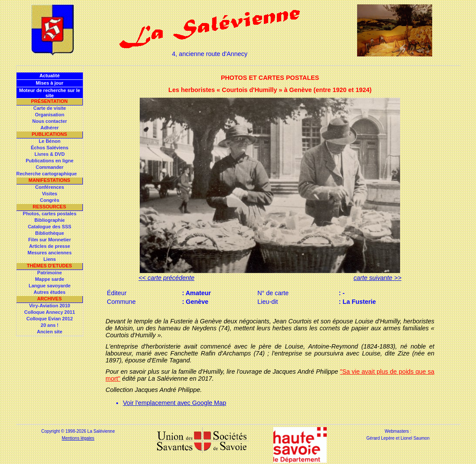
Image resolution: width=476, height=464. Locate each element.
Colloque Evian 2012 (50, 319)
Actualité (49, 76)
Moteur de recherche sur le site (50, 93)
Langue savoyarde (50, 286)
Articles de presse (50, 246)
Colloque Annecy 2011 (50, 312)
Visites (50, 194)
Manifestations (49, 180)
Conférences (50, 187)
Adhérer (49, 128)
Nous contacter (49, 121)
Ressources (49, 207)
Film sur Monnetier (49, 240)
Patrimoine (50, 273)
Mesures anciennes (50, 253)
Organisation (49, 115)
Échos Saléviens (50, 148)
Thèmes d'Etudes (49, 266)
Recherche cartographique (47, 174)
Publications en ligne (49, 161)
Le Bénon (49, 141)
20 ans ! (50, 325)
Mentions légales (78, 438)
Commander (49, 167)
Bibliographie (49, 220)
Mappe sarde (50, 279)
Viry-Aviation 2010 (50, 306)
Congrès (50, 200)
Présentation (50, 101)
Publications (49, 134)
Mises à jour (50, 83)
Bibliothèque (50, 233)
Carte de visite (50, 108)
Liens (50, 259)
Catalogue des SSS (49, 227)
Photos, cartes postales (50, 214)
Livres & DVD (49, 154)
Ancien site (50, 332)
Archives (49, 299)
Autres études (50, 292)
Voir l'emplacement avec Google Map (174, 403)
